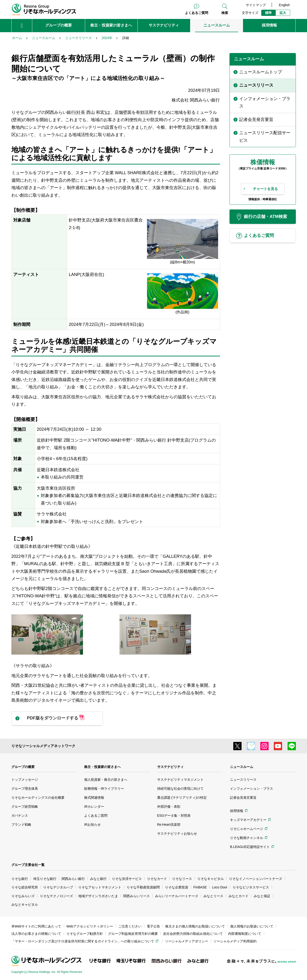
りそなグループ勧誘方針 (85, 934)
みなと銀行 (98, 879)
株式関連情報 (94, 798)
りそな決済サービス (127, 879)
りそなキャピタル (211, 879)
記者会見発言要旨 (243, 798)
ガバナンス (20, 816)
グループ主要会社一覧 (28, 865)
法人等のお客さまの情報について (36, 934)
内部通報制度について (245, 934)
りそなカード (157, 879)
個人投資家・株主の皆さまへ (106, 780)
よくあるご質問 (197, 13)
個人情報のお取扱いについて (252, 926)
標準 (268, 13)
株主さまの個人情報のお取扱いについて (195, 926)
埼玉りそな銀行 (45, 879)
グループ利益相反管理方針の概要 (133, 934)
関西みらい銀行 (73, 879)
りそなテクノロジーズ (56, 896)
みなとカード (238, 896)
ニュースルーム (242, 767)
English (284, 5)
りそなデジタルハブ (58, 887)
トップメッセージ (25, 780)
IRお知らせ (92, 825)
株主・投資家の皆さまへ (102, 767)
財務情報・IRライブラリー (104, 789)
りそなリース (182, 879)
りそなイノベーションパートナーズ (256, 879)
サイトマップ (256, 5)
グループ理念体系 (25, 789)
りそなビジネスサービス (251, 887)
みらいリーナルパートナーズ (177, 896)
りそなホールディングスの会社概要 (38, 798)
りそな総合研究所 (25, 887)
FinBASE (200, 887)
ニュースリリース (243, 780)
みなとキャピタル (25, 905)
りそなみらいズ (23, 896)
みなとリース (213, 896)
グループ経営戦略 (25, 807)
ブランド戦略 (21, 825)
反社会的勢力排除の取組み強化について (193, 934)
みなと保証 (262, 896)
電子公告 (153, 926)
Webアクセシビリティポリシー (90, 926)
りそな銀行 (20, 879)
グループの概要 (23, 767)
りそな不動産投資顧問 (143, 887)
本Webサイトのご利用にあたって (36, 926)
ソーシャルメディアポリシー (187, 941)
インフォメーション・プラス (252, 789)
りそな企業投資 (177, 887)
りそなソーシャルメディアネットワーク (43, 746)
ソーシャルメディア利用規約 (235, 941)
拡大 (283, 13)
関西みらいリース (137, 896)
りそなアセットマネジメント (100, 887)
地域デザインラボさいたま (98, 896)
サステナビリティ (170, 767)
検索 (225, 13)
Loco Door (220, 887)
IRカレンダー (94, 807)
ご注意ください (130, 926)
